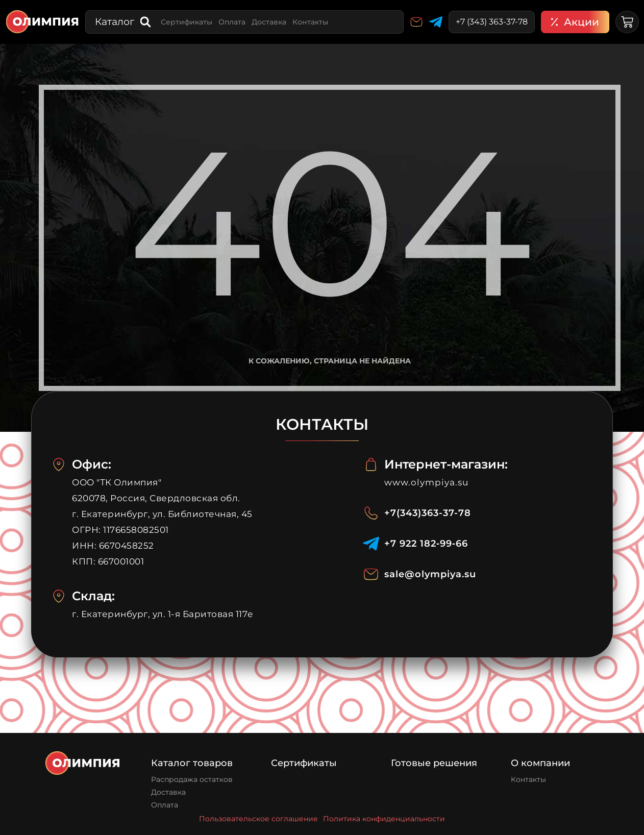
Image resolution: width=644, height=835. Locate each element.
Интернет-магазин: (446, 464)
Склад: (93, 596)
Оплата (232, 22)
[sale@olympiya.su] (371, 574)
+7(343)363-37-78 (428, 513)
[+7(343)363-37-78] (371, 513)
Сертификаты (187, 22)
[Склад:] (59, 596)
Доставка (269, 22)
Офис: (92, 464)
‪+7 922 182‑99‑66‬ (426, 544)
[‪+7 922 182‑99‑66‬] (371, 544)
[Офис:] (59, 464)
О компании (540, 763)
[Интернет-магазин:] (371, 464)
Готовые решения (434, 763)
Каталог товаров (192, 763)
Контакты (310, 22)
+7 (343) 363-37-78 (492, 22)
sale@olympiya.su (430, 574)
